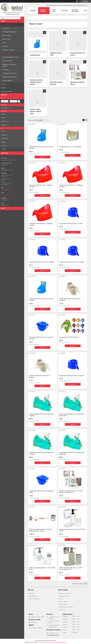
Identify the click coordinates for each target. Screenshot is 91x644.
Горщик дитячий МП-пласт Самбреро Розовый (41, 186)
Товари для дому (64, 596)
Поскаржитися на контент (45, 642)
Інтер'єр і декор (7, 80)
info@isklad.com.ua (7, 195)
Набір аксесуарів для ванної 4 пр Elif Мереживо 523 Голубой (40, 530)
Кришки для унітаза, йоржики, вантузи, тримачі (36, 82)
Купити (42, 157)
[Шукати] (22, 18)
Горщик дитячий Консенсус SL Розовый (41, 262)
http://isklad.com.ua (7, 190)
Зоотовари (6, 70)
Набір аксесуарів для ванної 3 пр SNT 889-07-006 (72, 530)
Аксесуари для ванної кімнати (77, 83)
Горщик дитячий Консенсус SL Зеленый (71, 262)
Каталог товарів (6, 25)
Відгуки (3, 88)
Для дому (5, 46)
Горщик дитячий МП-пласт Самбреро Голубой (41, 224)
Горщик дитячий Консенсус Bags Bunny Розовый (41, 453)
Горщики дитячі (35, 55)
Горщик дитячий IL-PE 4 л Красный (70, 147)
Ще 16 (4, 149)
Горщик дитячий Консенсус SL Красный (71, 376)
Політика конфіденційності (60, 642)
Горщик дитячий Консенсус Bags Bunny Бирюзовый (71, 415)
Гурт (85, 10)
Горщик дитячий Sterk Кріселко (69, 337)
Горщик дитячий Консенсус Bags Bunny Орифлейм (71, 453)
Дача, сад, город (7, 61)
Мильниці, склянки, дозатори (56, 83)
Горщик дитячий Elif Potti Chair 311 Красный (40, 376)
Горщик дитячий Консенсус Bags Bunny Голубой (41, 415)
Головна (33, 10)
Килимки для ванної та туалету (78, 54)
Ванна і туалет (7, 39)
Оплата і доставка (7, 91)
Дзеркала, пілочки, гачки (56, 54)
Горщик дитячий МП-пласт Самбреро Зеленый (71, 186)
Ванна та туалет (7, 53)
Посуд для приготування (10, 73)
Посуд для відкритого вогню (11, 57)
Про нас (3, 84)
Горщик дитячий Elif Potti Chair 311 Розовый (70, 300)
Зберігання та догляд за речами (9, 65)
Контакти (64, 10)
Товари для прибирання (9, 32)
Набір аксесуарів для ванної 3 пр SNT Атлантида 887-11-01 (71, 569)
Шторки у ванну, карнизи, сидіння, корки (35, 111)
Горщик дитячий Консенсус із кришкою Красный (41, 338)
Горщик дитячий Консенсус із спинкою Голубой (41, 300)
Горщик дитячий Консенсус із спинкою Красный (41, 147)
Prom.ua (54, 641)
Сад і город (6, 28)
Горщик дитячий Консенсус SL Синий (71, 224)
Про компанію (33, 596)
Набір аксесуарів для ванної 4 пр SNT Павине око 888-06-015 (71, 492)
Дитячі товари (7, 35)
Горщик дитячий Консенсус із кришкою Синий (41, 492)
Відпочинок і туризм (8, 50)
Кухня (4, 43)
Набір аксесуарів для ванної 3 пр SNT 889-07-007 (42, 569)
